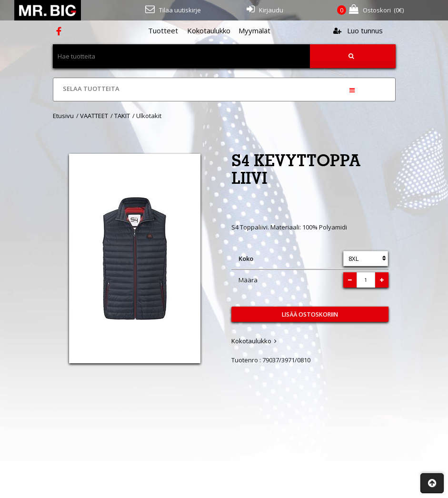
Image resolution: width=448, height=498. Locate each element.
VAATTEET (94, 116)
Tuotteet (163, 30)
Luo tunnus (358, 30)
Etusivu (63, 116)
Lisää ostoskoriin (310, 314)
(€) (370, 10)
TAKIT (122, 116)
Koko (246, 259)
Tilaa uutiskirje (173, 9)
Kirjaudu (265, 9)
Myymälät (254, 30)
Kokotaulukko (209, 30)
